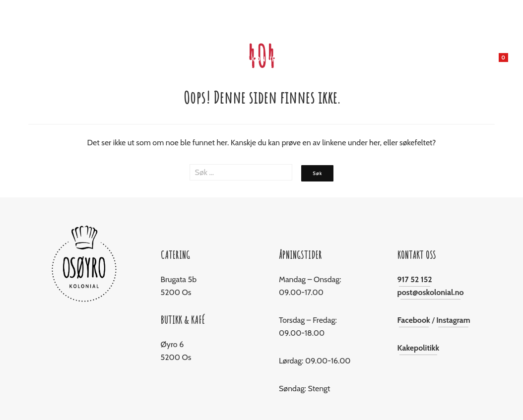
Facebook (414, 320)
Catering (227, 59)
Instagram (453, 320)
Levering (328, 59)
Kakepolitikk (419, 348)
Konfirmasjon (277, 59)
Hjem (95, 59)
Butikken (128, 59)
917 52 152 (415, 279)
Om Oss (365, 59)
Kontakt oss (410, 59)
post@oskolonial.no (431, 292)
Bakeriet (168, 59)
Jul (197, 59)
